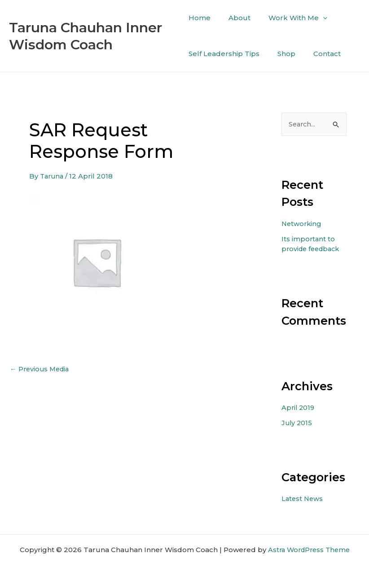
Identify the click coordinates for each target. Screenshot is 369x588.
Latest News (303, 498)
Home (200, 18)
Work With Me (289, 18)
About (235, 18)
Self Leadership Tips (224, 54)
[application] (314, 18)
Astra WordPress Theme (309, 549)
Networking (302, 224)
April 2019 (299, 407)
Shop (282, 54)
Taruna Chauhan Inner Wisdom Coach (86, 36)
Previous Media (41, 369)
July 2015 (297, 422)
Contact (318, 54)
